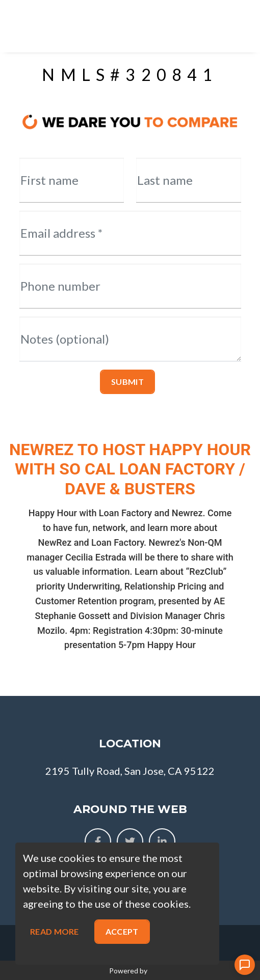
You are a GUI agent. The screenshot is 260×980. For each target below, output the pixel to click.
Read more (55, 931)
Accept (122, 931)
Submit (127, 382)
